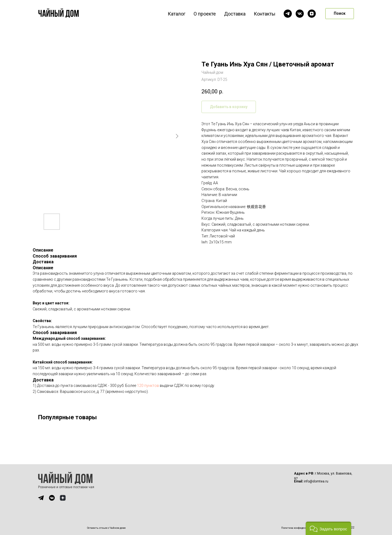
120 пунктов (148, 386)
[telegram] (288, 14)
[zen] (312, 14)
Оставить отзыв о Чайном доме (106, 528)
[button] (328, 528)
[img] (41, 498)
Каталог (177, 14)
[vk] (300, 14)
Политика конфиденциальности (301, 528)
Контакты (265, 14)
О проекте (205, 14)
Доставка (235, 14)
